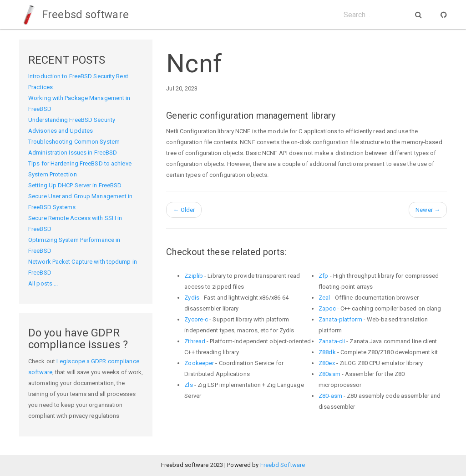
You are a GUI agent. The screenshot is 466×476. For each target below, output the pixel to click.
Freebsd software (74, 15)
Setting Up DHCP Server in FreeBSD (75, 185)
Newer (428, 210)
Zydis (192, 298)
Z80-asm (330, 396)
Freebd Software (283, 465)
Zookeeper (199, 363)
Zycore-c (196, 319)
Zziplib (194, 276)
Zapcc (327, 308)
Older (184, 210)
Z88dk (327, 352)
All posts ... (43, 283)
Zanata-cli (332, 341)
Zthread (195, 341)
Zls (188, 385)
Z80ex (327, 363)
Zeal (324, 298)
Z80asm (329, 374)
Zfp (323, 276)
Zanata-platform (340, 319)
